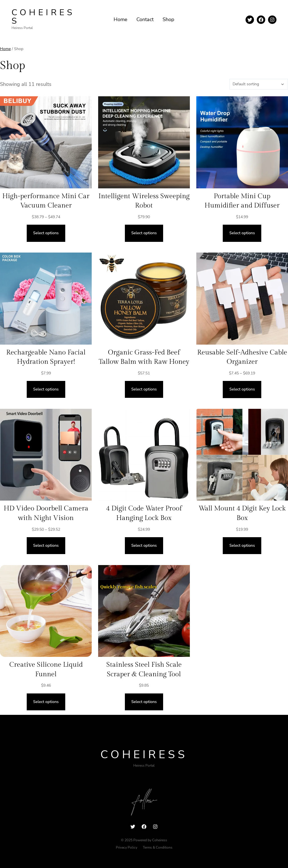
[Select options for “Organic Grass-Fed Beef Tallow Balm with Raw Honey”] (144, 389)
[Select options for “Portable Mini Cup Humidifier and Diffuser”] (242, 233)
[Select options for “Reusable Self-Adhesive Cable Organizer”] (242, 389)
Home (5, 49)
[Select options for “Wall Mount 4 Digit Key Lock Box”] (242, 546)
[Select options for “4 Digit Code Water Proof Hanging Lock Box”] (144, 546)
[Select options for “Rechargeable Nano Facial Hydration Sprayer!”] (46, 389)
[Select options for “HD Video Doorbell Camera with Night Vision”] (46, 546)
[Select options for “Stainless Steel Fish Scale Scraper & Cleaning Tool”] (144, 702)
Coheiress (43, 17)
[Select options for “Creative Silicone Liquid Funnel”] (46, 702)
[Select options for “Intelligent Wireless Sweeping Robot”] (144, 233)
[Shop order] (259, 84)
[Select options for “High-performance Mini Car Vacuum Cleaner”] (46, 233)
